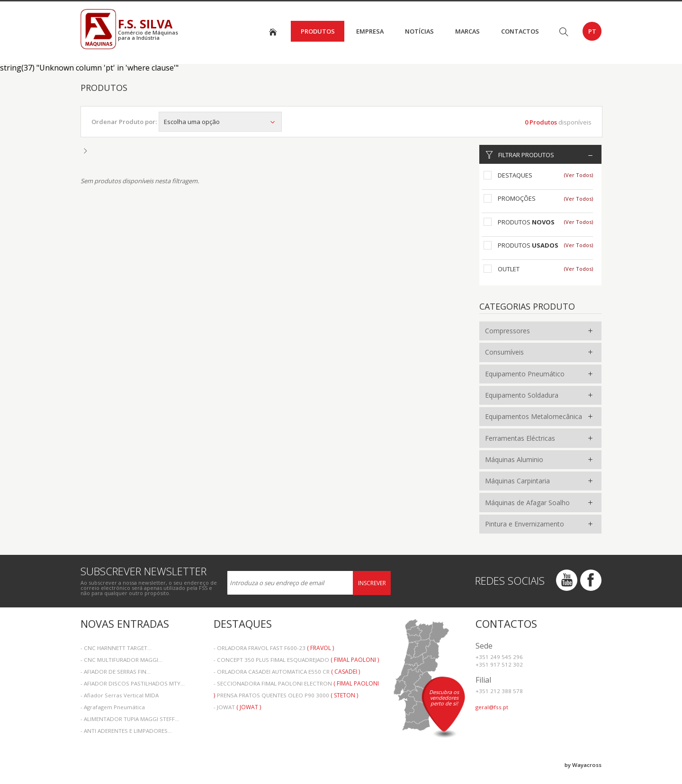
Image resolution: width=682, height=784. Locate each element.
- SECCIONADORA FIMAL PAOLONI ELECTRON (296, 684)
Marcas (467, 31)
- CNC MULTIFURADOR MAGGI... (121, 660)
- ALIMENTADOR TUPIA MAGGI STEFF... (130, 719)
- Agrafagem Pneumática (113, 707)
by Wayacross (583, 765)
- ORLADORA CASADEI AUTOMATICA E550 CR (287, 672)
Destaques (515, 175)
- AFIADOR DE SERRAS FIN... (116, 672)
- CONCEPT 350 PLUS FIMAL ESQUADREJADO (296, 660)
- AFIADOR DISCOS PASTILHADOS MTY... (133, 683)
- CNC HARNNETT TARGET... (116, 648)
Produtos (318, 31)
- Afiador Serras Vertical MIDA (120, 695)
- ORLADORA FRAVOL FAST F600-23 (274, 648)
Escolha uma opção (220, 122)
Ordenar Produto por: (124, 122)
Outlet (509, 269)
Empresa (370, 31)
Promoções (517, 198)
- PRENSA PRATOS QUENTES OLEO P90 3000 (286, 695)
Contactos (520, 31)
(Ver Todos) (579, 175)
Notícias (419, 31)
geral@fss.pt (492, 707)
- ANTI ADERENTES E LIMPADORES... (126, 731)
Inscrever (372, 583)
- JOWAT (237, 707)
